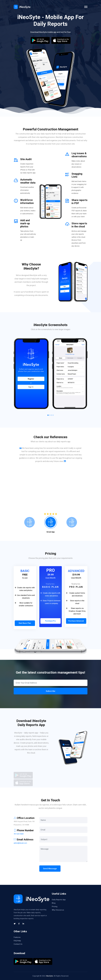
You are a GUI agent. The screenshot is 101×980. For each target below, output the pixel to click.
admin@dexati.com (20, 843)
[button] (48, 415)
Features (17, 937)
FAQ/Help (17, 941)
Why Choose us (58, 910)
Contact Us (18, 944)
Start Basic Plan (25, 623)
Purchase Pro (50, 621)
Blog (54, 903)
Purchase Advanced (76, 621)
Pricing (55, 907)
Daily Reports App (59, 900)
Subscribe (51, 691)
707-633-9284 (19, 834)
